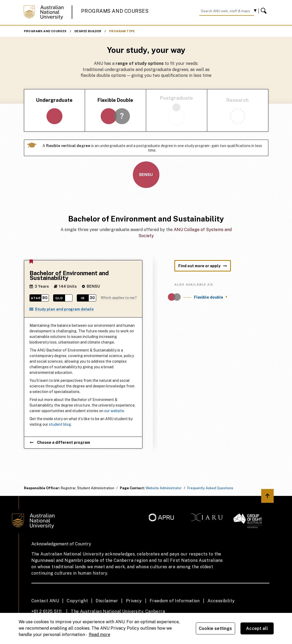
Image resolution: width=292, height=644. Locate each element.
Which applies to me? (119, 298)
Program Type (122, 31)
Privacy (134, 601)
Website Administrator (164, 488)
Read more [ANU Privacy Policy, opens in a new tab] (100, 635)
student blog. (60, 424)
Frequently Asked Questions (210, 488)
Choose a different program (60, 442)
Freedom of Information (175, 601)
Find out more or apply (203, 266)
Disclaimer (107, 601)
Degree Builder (88, 31)
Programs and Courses (115, 11)
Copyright (77, 601)
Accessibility (221, 601)
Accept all (257, 628)
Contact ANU (45, 601)
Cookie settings (215, 628)
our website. (115, 411)
